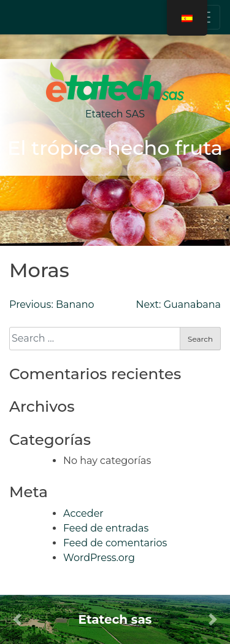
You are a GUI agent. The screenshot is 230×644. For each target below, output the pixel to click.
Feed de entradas (106, 528)
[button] (17, 619)
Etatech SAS (115, 114)
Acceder (83, 513)
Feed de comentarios (115, 543)
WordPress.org (99, 558)
